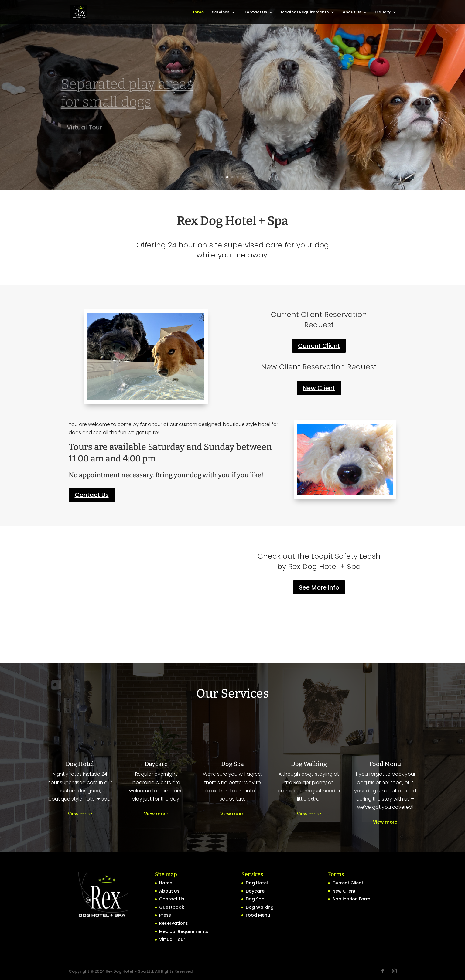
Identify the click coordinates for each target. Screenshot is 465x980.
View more (80, 814)
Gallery (383, 12)
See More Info (319, 587)
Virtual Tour (172, 939)
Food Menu (258, 915)
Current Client (319, 346)
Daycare (255, 891)
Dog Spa (255, 899)
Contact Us (255, 12)
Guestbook (172, 907)
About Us (352, 12)
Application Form (351, 899)
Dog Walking (260, 907)
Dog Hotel (257, 883)
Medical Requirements (305, 12)
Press (165, 915)
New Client (319, 388)
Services (221, 12)
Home (198, 12)
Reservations (174, 923)
